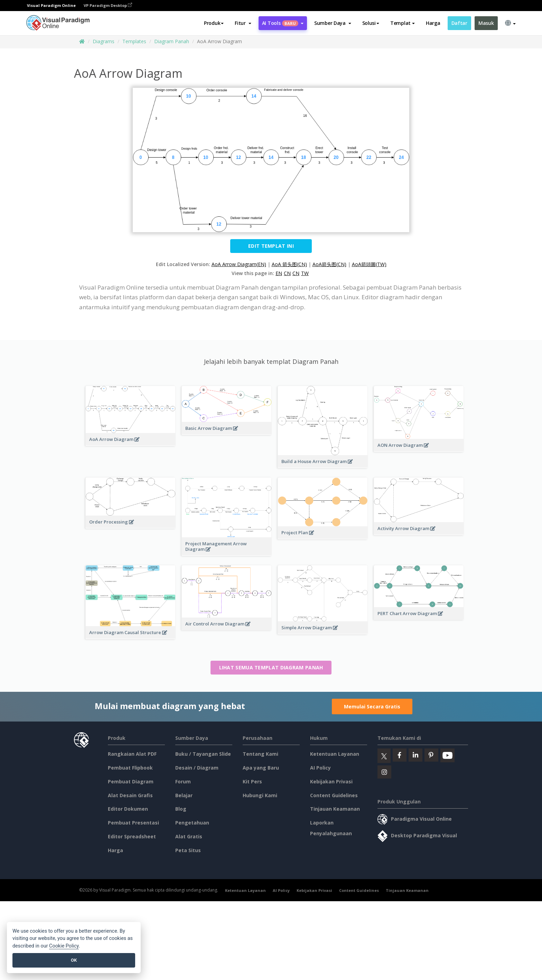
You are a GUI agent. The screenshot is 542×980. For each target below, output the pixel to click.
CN (287, 273)
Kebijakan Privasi (331, 781)
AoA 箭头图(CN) (289, 264)
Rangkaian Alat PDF (132, 754)
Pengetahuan (192, 823)
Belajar (184, 795)
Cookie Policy (64, 946)
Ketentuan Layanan (335, 754)
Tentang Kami (260, 754)
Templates (134, 41)
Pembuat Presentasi (133, 823)
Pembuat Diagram (131, 781)
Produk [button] (214, 23)
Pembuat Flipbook (130, 768)
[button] (243, 23)
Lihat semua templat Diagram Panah (271, 667)
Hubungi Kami (260, 795)
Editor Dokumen (128, 809)
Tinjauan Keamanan (335, 809)
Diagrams (104, 41)
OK (74, 960)
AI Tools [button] (283, 23)
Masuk (486, 23)
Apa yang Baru (261, 768)
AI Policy (320, 768)
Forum (183, 781)
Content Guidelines (334, 795)
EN (279, 273)
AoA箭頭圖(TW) (369, 264)
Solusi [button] (371, 23)
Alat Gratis (189, 836)
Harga (433, 23)
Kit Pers (252, 781)
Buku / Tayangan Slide (203, 754)
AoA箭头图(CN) (329, 264)
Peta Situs (188, 850)
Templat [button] (403, 23)
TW (305, 273)
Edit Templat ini (271, 246)
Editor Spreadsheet (132, 836)
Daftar (459, 23)
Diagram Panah (172, 41)
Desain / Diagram (197, 768)
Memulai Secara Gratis (372, 706)
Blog (181, 809)
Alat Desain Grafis (130, 795)
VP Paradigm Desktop (108, 5)
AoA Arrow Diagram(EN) (239, 264)
